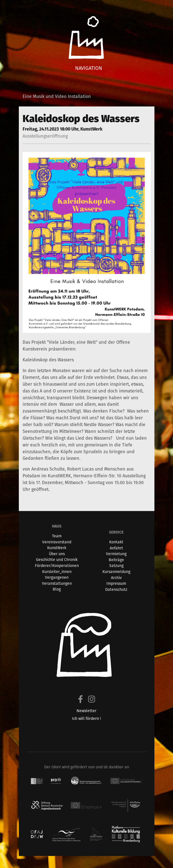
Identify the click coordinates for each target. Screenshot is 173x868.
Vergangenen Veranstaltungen (57, 580)
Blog (57, 589)
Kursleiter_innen (57, 572)
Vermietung (116, 554)
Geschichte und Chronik (57, 560)
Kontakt (116, 542)
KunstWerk (57, 548)
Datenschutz (116, 589)
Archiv (116, 578)
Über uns (57, 554)
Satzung (116, 566)
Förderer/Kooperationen (57, 566)
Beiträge (116, 560)
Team (57, 536)
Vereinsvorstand (57, 542)
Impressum (116, 583)
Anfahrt (116, 548)
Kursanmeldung (116, 572)
